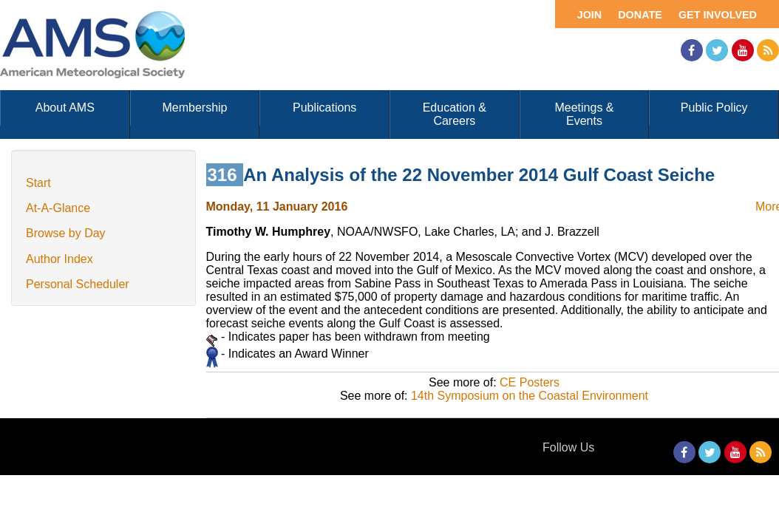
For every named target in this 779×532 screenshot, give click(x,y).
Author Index (59, 259)
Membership (194, 108)
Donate (640, 15)
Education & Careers (455, 114)
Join (590, 15)
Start (38, 183)
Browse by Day (66, 233)
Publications (324, 108)
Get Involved (718, 15)
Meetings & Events (584, 114)
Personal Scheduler (78, 284)
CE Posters (530, 382)
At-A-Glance (58, 208)
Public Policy (714, 108)
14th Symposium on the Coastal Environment (530, 396)
